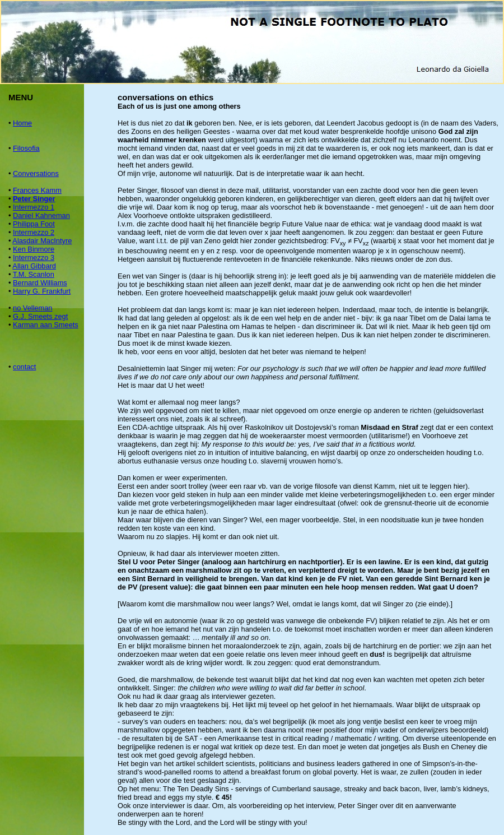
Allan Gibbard (34, 266)
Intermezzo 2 (34, 232)
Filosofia (26, 148)
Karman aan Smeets (46, 325)
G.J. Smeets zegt (40, 316)
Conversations (36, 173)
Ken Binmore (34, 249)
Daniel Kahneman (41, 215)
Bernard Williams (40, 283)
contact (24, 367)
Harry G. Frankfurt (42, 291)
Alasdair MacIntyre (42, 241)
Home (22, 123)
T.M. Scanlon (34, 274)
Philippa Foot (34, 224)
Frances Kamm (37, 190)
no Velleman (32, 308)
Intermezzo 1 (34, 207)
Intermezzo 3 (34, 258)
